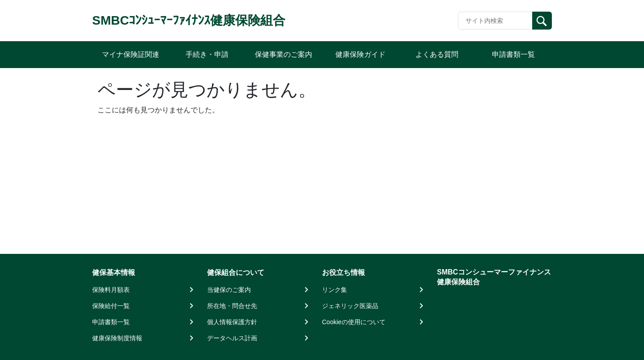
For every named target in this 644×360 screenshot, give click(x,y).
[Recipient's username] (495, 21)
